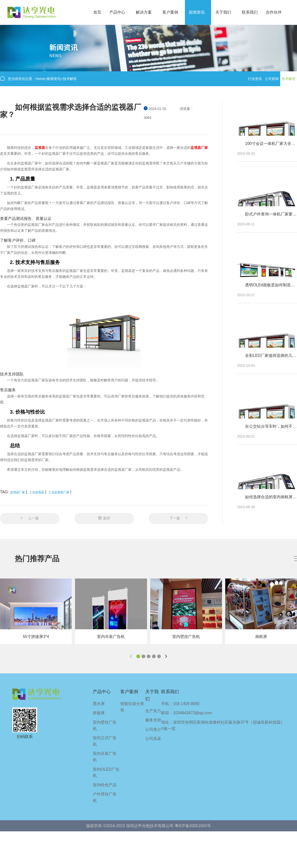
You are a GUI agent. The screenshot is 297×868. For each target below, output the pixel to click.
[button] (138, 656)
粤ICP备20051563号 (193, 826)
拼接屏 (99, 713)
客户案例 (170, 12)
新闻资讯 (197, 12)
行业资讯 (255, 79)
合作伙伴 (274, 12)
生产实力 (153, 711)
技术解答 (70, 79)
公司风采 (153, 739)
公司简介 (153, 729)
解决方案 (144, 12)
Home (40, 79)
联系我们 (250, 12)
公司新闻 (272, 79)
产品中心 (117, 12)
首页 (97, 12)
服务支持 (153, 720)
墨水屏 (99, 704)
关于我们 (223, 12)
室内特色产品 (105, 785)
